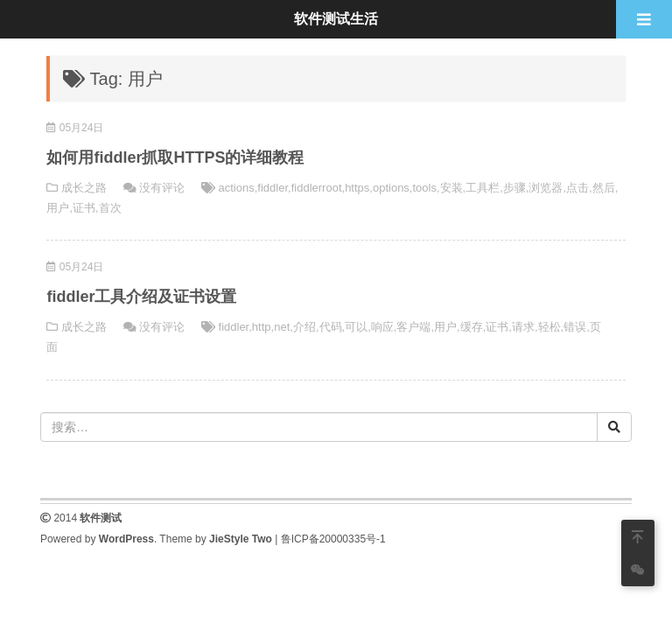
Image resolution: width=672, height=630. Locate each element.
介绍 (304, 327)
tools (424, 188)
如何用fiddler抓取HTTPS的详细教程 (175, 157)
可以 (356, 327)
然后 (604, 188)
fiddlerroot (317, 188)
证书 (84, 208)
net (282, 327)
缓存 (472, 327)
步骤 (514, 188)
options (391, 188)
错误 (575, 327)
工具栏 (483, 188)
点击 (577, 188)
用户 (58, 208)
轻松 (549, 327)
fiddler (273, 188)
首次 (110, 208)
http (262, 327)
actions (237, 188)
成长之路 (84, 188)
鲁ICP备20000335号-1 (333, 539)
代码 (331, 327)
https (357, 188)
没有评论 (162, 188)
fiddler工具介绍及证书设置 (141, 297)
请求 (523, 327)
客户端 (413, 327)
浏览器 (546, 188)
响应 (382, 327)
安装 (451, 188)
